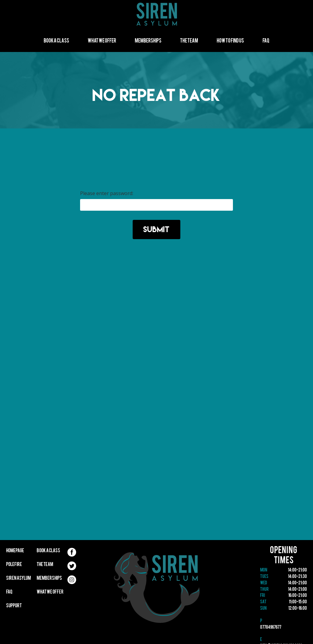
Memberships (148, 41)
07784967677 (271, 628)
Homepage (15, 551)
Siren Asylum (18, 579)
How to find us (230, 41)
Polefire (14, 565)
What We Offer (102, 41)
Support (14, 606)
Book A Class (56, 41)
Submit (156, 229)
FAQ (266, 41)
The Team (189, 41)
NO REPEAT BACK (156, 95)
